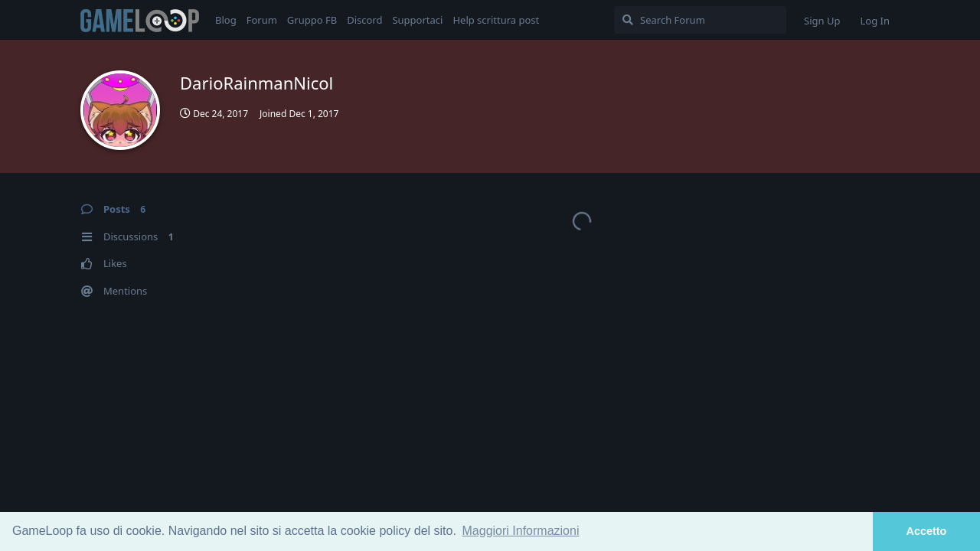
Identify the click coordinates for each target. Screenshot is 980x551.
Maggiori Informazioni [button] (521, 531)
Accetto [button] (927, 531)
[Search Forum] (700, 20)
